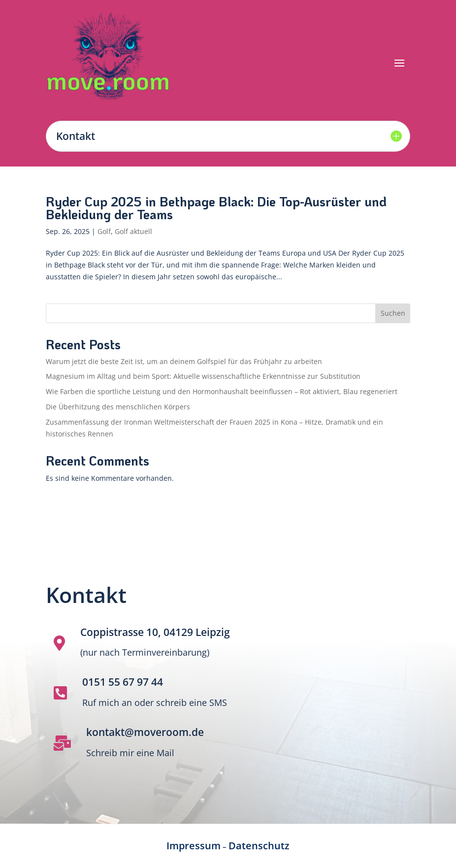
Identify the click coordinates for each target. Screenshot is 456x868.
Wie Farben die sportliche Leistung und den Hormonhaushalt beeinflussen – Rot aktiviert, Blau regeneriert (222, 391)
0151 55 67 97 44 (123, 682)
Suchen (393, 313)
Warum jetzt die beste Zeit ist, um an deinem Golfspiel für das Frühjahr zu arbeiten (184, 361)
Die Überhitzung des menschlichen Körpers (119, 407)
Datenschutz (259, 846)
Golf (104, 231)
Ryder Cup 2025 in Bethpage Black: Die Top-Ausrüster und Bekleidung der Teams (216, 208)
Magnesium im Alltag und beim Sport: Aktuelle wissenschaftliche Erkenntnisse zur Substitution (203, 376)
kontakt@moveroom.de (145, 732)
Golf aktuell (133, 231)
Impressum (194, 846)
